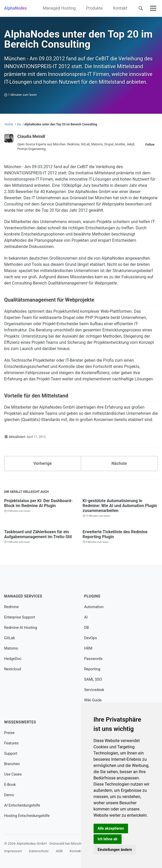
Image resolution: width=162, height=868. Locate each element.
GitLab (10, 638)
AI (86, 617)
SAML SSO (93, 680)
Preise (9, 733)
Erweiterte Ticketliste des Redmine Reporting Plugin (115, 534)
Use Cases (13, 774)
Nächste (119, 463)
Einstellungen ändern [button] (115, 850)
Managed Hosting (59, 8)
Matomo (11, 648)
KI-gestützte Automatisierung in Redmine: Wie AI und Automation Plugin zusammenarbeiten (120, 506)
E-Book (10, 785)
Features (11, 743)
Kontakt (120, 8)
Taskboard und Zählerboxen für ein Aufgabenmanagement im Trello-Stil (38, 534)
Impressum (13, 851)
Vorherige (43, 463)
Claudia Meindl (31, 136)
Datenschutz (39, 851)
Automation (94, 607)
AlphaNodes (16, 8)
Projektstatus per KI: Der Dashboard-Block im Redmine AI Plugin (38, 503)
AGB (59, 851)
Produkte (94, 8)
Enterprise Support (20, 617)
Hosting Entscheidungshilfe (27, 816)
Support (11, 754)
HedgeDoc (13, 659)
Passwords (93, 659)
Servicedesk (94, 690)
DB (87, 628)
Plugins (92, 596)
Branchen (12, 764)
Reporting (92, 669)
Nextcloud (13, 669)
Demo (9, 795)
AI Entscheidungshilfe (22, 805)
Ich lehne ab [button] (108, 839)
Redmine (11, 607)
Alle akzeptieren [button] (111, 828)
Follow (150, 145)
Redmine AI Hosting (21, 628)
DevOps (91, 638)
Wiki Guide (93, 700)
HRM (88, 648)
